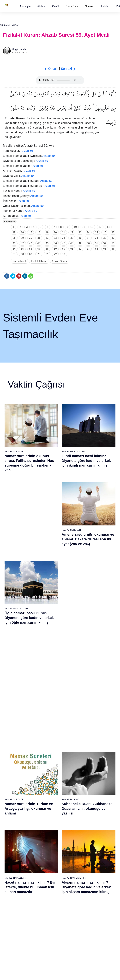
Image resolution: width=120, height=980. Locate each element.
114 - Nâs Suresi (90, 933)
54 (14, 249)
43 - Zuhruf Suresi (91, 742)
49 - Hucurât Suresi (91, 776)
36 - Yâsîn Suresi (51, 810)
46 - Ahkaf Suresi (90, 759)
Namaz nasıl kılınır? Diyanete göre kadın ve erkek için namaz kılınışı (88, 616)
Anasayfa (25, 6)
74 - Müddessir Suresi (14, 921)
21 (64, 232)
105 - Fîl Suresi (89, 882)
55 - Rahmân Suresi (92, 810)
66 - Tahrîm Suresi (12, 876)
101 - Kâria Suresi (91, 859)
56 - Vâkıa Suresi (90, 816)
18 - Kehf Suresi (11, 816)
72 (55, 254)
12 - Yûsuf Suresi (12, 782)
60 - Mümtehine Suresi (14, 842)
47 (64, 243)
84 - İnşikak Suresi (52, 870)
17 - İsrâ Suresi (11, 810)
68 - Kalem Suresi (12, 887)
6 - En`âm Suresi (12, 748)
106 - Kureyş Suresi (92, 887)
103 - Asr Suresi (90, 870)
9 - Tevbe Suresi (11, 765)
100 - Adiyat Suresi (91, 853)
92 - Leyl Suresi (50, 916)
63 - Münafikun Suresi (14, 859)
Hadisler (105, 6)
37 (88, 238)
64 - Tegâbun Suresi (13, 865)
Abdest (41, 6)
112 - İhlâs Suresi (90, 921)
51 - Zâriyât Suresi (91, 788)
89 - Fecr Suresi (50, 899)
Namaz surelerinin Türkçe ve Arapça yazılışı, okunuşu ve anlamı (29, 538)
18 (39, 232)
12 (92, 227)
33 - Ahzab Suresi (51, 793)
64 (96, 249)
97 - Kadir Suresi (90, 836)
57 (39, 249)
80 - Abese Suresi (51, 848)
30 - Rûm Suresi (51, 776)
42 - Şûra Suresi (90, 736)
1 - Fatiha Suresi (12, 719)
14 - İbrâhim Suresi (13, 793)
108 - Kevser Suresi (92, 899)
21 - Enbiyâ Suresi (52, 725)
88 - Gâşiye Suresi (52, 893)
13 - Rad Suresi (11, 788)
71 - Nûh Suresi (11, 904)
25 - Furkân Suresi (52, 748)
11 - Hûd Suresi (11, 776)
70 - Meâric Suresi (12, 899)
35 (72, 238)
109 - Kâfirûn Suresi (92, 904)
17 (31, 232)
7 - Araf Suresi (10, 753)
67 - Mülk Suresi (11, 882)
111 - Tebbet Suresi (91, 916)
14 (108, 227)
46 (55, 243)
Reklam (67, 958)
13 (100, 227)
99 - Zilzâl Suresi (90, 848)
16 (22, 232)
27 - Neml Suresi (51, 759)
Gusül (55, 6)
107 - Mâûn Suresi (91, 893)
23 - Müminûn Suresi (53, 736)
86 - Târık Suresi (51, 882)
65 (105, 249)
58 (47, 249)
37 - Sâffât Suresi (51, 816)
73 (64, 254)
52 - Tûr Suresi (89, 793)
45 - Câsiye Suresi (91, 753)
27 (113, 232)
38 (96, 238)
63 (88, 249)
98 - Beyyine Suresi (91, 842)
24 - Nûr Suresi (50, 742)
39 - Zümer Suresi (90, 719)
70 (39, 254)
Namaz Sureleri (15, 451)
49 (80, 243)
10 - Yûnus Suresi (12, 770)
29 (22, 238)
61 (72, 249)
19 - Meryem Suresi (13, 822)
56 (31, 249)
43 (31, 243)
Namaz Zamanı (107, 958)
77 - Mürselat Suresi (52, 831)
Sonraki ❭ (68, 69)
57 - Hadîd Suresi (90, 822)
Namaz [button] (89, 6)
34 (64, 238)
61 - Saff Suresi (11, 848)
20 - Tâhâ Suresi (51, 719)
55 (22, 249)
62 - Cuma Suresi (12, 853)
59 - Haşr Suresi (11, 836)
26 (105, 232)
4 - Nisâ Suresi (11, 736)
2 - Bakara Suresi (12, 725)
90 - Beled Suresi (51, 904)
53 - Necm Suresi (90, 799)
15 (14, 232)
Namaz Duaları (71, 529)
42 (22, 243)
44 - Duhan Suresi (90, 748)
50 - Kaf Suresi (89, 782)
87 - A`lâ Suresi (50, 887)
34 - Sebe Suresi (51, 799)
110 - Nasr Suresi (90, 910)
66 (113, 249)
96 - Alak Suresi (90, 831)
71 (47, 254)
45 (47, 243)
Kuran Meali (10, 222)
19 (47, 232)
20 (55, 232)
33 (55, 238)
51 (96, 243)
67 (14, 254)
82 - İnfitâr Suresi (51, 859)
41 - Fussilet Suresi (91, 731)
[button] (25, 6)
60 (64, 249)
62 (80, 249)
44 (39, 243)
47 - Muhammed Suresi (93, 765)
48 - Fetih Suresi (90, 770)
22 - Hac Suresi (50, 731)
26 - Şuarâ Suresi (51, 753)
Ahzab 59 (27, 151)
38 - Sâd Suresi (50, 822)
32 (47, 238)
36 (80, 238)
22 (72, 232)
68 (22, 254)
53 (113, 243)
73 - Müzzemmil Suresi (15, 916)
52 (105, 243)
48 (72, 243)
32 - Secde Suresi (51, 788)
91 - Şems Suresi (51, 910)
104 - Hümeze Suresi (92, 876)
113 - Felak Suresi (91, 927)
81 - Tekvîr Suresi (51, 853)
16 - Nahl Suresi (11, 805)
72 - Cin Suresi (10, 910)
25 (96, 232)
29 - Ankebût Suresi (52, 770)
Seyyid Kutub (19, 49)
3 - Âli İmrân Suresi (13, 731)
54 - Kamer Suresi (91, 805)
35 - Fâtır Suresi (50, 805)
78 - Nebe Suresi (51, 836)
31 (39, 238)
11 (84, 227)
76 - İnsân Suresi (12, 933)
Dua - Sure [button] (72, 6)
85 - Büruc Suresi (51, 876)
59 (55, 249)
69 (31, 254)
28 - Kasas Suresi (51, 765)
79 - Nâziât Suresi (51, 842)
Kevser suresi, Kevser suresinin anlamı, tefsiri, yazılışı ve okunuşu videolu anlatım (31, 616)
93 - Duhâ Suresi (51, 921)
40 (113, 238)
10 (75, 227)
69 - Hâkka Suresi (12, 893)
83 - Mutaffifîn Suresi (53, 865)
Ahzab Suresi (60, 261)
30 (31, 238)
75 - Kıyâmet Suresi (13, 927)
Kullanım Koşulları (51, 958)
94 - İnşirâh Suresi (51, 927)
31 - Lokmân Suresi (52, 782)
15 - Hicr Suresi (11, 799)
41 (14, 243)
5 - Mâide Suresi (12, 742)
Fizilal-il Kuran (10, 25)
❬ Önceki (51, 69)
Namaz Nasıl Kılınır (74, 451)
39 (105, 238)
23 (80, 232)
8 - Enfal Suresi (11, 759)
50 (88, 243)
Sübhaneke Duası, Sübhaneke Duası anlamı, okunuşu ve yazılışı (87, 538)
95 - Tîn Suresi (50, 933)
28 (14, 238)
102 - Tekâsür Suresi (92, 865)
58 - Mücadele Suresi (14, 831)
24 (88, 232)
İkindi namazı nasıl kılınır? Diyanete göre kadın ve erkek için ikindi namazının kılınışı (86, 461)
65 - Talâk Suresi (12, 870)
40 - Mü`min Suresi (91, 725)
